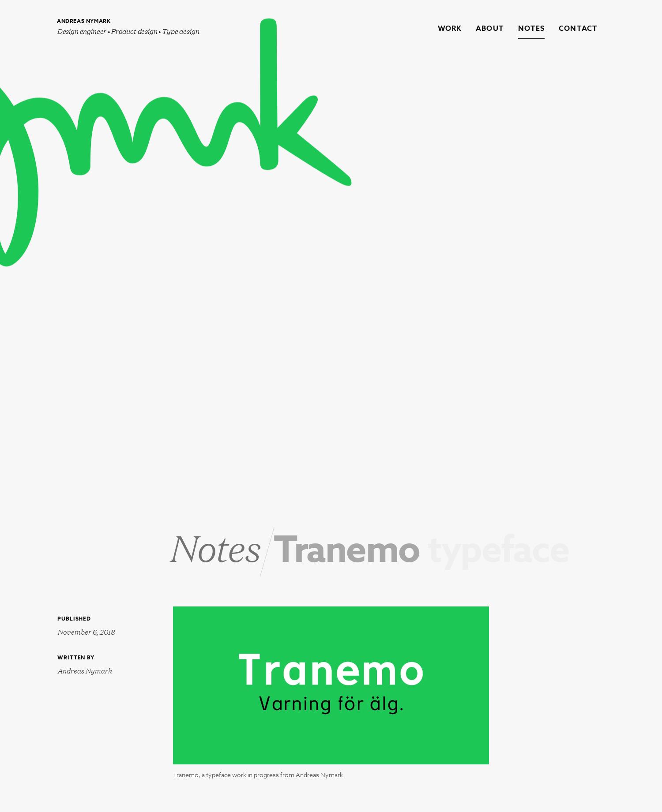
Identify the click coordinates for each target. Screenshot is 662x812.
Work (450, 29)
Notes (532, 29)
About (490, 29)
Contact (578, 29)
